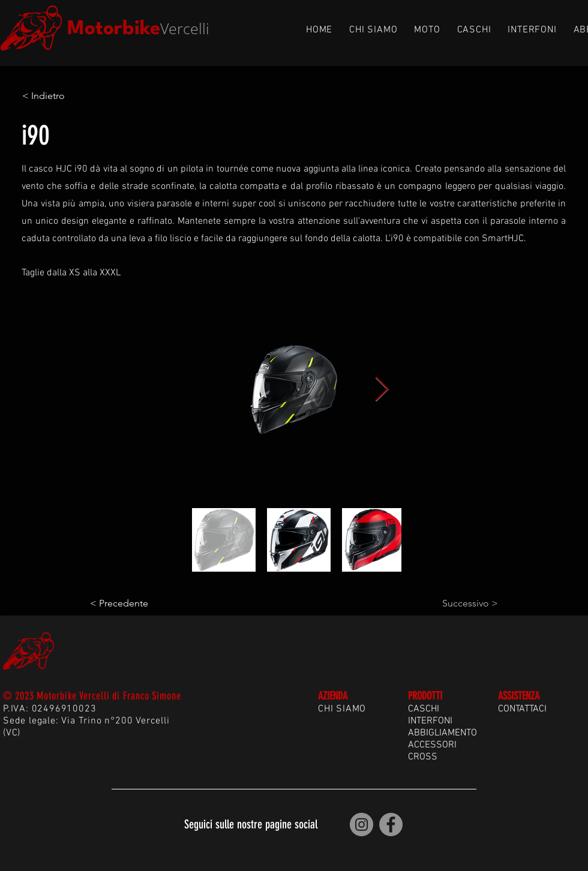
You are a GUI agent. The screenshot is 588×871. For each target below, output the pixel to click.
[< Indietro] (62, 96)
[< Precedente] (130, 603)
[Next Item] (382, 389)
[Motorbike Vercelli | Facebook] (391, 825)
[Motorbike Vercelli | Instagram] (361, 825)
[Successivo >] (468, 603)
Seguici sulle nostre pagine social (251, 824)
